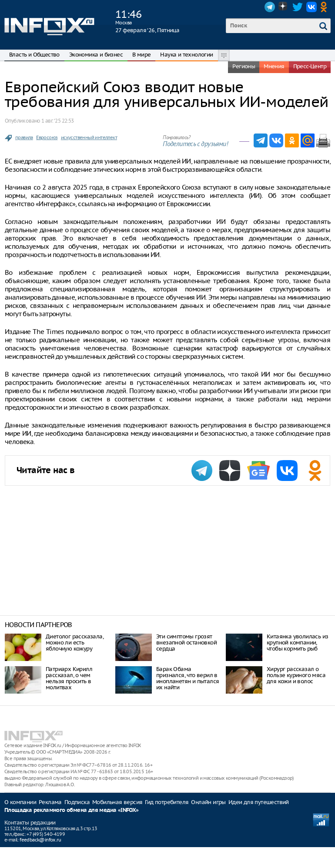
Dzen (284, 7)
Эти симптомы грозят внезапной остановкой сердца (186, 643)
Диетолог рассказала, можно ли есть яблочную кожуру (75, 643)
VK (312, 7)
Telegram (270, 7)
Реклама (50, 802)
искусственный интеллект (89, 137)
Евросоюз (47, 137)
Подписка (77, 802)
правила (24, 137)
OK (325, 7)
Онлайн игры (208, 802)
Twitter (298, 7)
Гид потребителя (167, 802)
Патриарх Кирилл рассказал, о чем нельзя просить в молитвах (69, 678)
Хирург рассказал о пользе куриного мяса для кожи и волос (296, 675)
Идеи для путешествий (259, 802)
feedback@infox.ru (40, 840)
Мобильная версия (117, 802)
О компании (20, 802)
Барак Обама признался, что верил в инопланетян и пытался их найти (188, 678)
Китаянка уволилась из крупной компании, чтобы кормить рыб (297, 643)
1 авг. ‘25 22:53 (57, 121)
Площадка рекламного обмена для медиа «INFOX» (72, 810)
